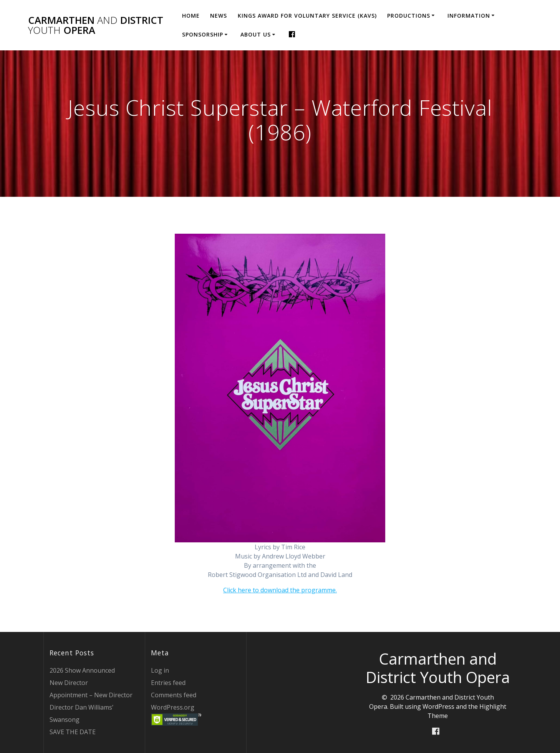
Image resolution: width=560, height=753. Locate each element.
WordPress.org (173, 707)
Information (469, 16)
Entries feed (168, 683)
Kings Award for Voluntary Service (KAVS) (307, 16)
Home (191, 16)
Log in (160, 670)
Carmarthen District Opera (96, 25)
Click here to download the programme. (280, 590)
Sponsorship (203, 34)
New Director (69, 683)
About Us (256, 34)
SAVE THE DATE (73, 732)
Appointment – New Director (91, 695)
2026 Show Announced (82, 670)
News (219, 16)
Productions (409, 16)
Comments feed (174, 695)
